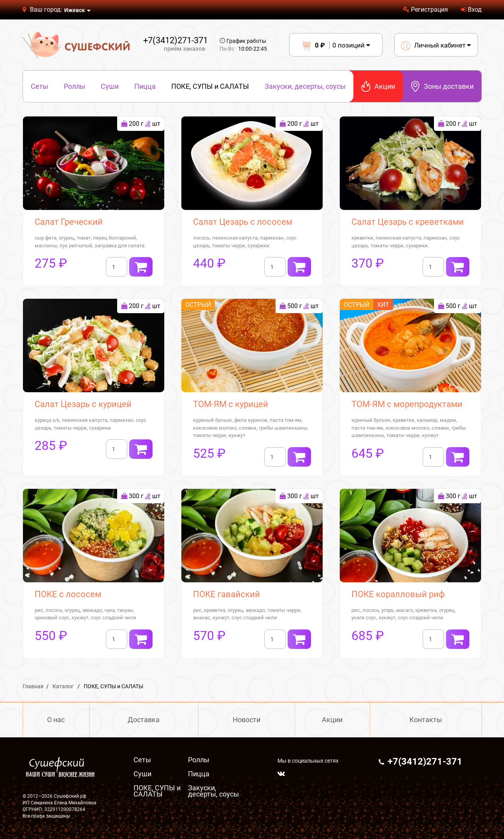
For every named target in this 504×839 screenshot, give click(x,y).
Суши (110, 86)
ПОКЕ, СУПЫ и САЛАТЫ (210, 86)
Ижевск (75, 10)
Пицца (145, 86)
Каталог (63, 686)
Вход (471, 10)
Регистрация (426, 10)
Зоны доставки (442, 86)
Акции (378, 86)
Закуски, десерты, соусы (305, 86)
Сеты (40, 86)
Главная (33, 686)
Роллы (75, 86)
